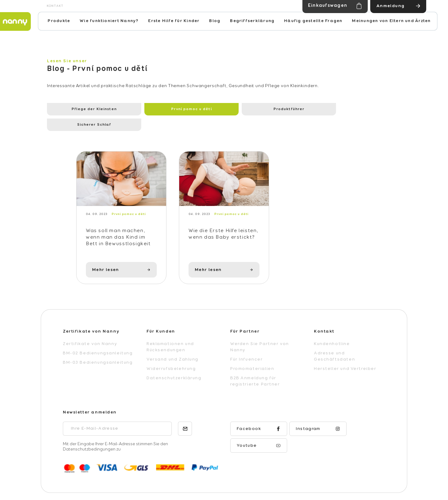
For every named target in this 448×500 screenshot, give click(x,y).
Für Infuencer (247, 346)
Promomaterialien (252, 355)
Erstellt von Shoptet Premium (344, 488)
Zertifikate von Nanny (90, 330)
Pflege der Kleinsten (80, 109)
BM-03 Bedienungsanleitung (98, 349)
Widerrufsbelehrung (171, 355)
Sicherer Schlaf (291, 109)
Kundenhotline (332, 330)
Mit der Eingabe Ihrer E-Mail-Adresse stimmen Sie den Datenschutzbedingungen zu (115, 433)
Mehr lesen (106, 256)
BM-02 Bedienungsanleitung (98, 339)
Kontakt (55, 6)
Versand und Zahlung (173, 346)
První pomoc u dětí (150, 109)
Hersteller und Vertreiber (345, 355)
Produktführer (221, 109)
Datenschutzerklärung (174, 364)
